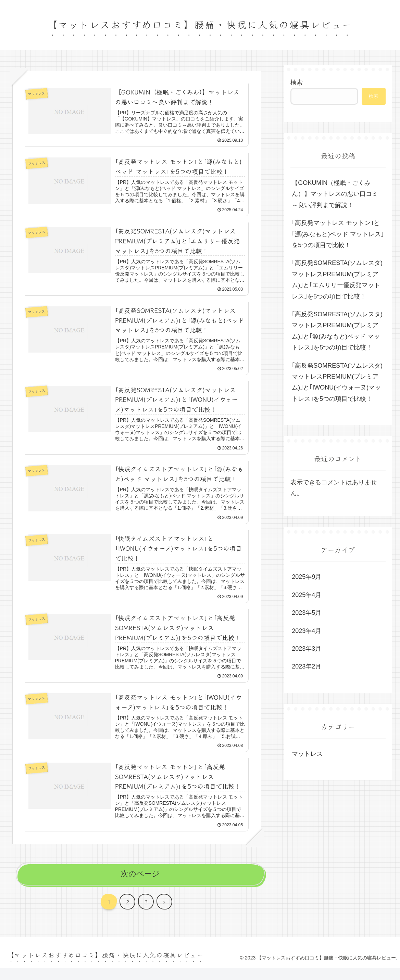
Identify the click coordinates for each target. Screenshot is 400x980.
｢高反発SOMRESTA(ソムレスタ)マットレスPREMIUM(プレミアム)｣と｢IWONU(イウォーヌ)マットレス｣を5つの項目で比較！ (337, 382)
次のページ (140, 886)
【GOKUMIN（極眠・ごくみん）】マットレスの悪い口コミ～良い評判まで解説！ (335, 194)
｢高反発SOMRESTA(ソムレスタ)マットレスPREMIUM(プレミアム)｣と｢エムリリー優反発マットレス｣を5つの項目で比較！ (337, 279)
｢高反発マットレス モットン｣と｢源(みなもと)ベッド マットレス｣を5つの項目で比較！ (338, 234)
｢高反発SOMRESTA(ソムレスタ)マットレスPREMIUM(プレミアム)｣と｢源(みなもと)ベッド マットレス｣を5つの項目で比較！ (337, 331)
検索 (297, 82)
